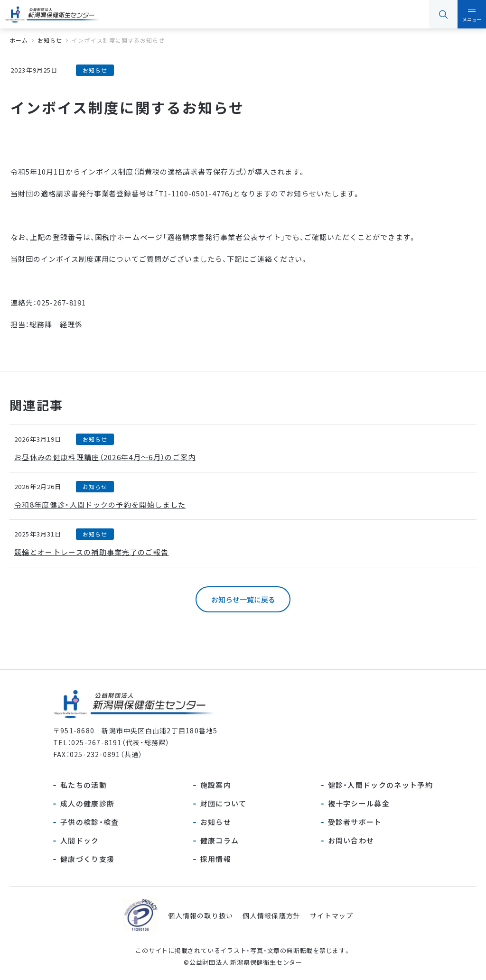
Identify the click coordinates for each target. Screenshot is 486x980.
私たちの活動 (84, 785)
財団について (224, 803)
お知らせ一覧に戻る (243, 599)
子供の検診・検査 (90, 822)
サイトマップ (332, 915)
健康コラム (220, 840)
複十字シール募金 (359, 803)
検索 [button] (443, 14)
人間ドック (80, 840)
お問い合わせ (351, 840)
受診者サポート (355, 822)
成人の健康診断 (87, 803)
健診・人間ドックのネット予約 (380, 785)
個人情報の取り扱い (201, 915)
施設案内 (216, 785)
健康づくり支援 (87, 859)
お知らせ (216, 822)
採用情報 (216, 859)
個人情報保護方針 (271, 915)
